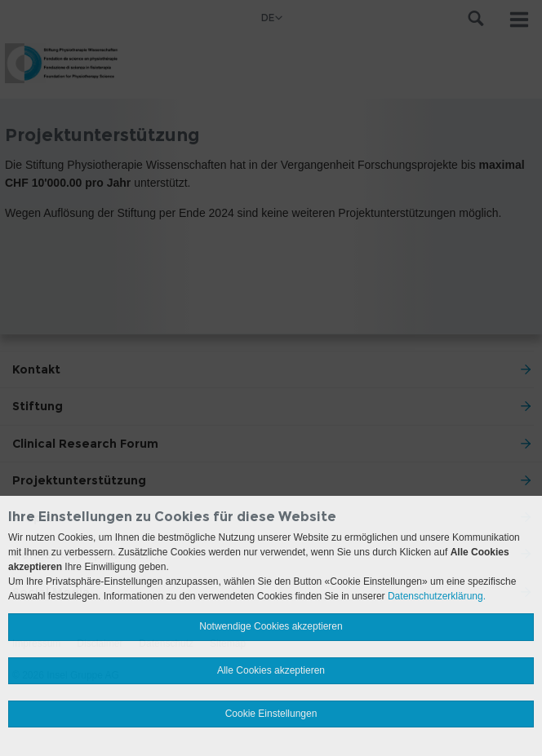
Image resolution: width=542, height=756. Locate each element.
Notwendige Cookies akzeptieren (271, 626)
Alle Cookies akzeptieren (271, 670)
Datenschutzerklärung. (437, 596)
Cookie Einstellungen (271, 714)
